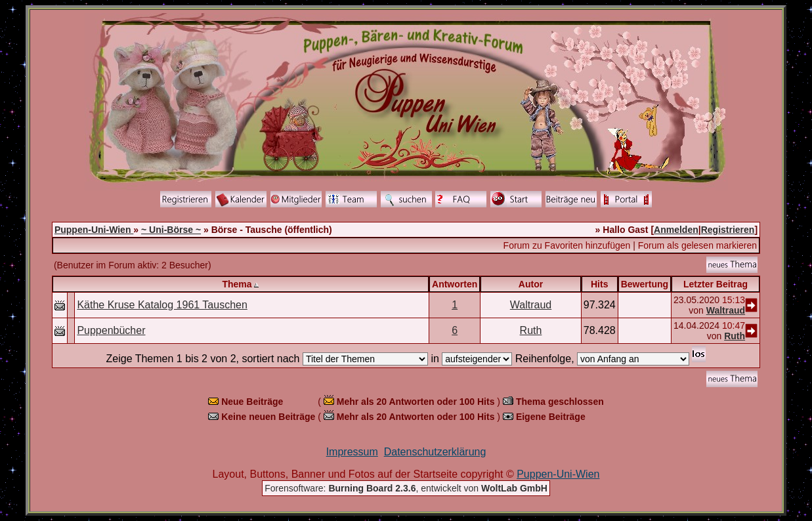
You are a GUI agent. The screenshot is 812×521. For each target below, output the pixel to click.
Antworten (455, 284)
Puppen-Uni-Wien (94, 230)
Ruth (531, 330)
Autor (531, 284)
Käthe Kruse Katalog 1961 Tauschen (162, 305)
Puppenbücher (111, 330)
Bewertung (645, 284)
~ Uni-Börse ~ (171, 230)
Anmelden (676, 230)
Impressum (352, 452)
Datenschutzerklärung (435, 452)
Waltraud (531, 305)
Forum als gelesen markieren (697, 245)
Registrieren (728, 230)
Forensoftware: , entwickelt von (406, 488)
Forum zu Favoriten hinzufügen (567, 245)
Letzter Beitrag (716, 284)
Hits (599, 284)
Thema (237, 284)
